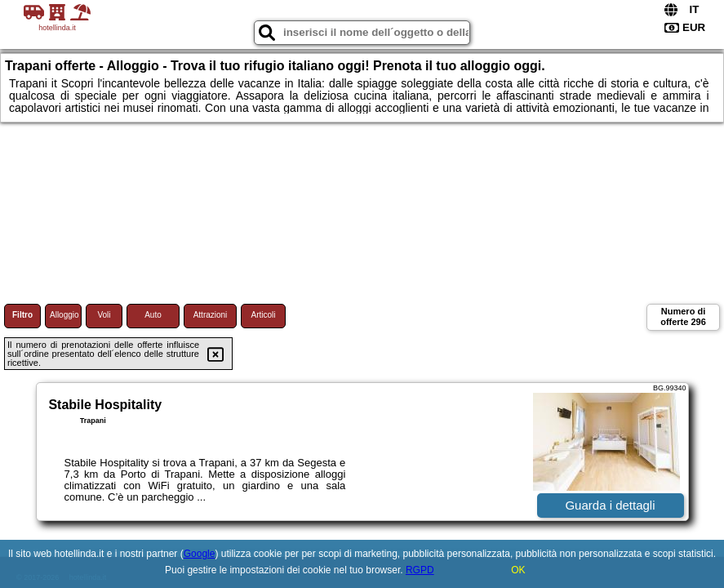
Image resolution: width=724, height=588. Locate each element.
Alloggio (64, 315)
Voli (104, 315)
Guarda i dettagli (610, 505)
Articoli (263, 315)
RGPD (420, 570)
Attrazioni (211, 315)
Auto (153, 315)
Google (200, 554)
